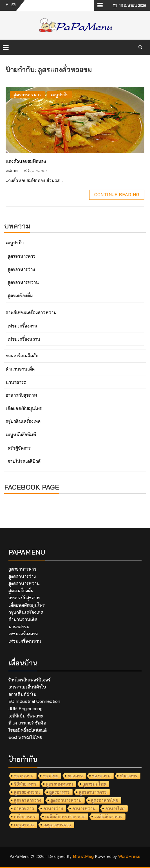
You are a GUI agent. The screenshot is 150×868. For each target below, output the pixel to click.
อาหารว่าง (53, 808)
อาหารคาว (24, 808)
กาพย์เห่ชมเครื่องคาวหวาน (31, 312)
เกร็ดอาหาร (25, 817)
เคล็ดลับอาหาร (108, 817)
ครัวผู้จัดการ (19, 448)
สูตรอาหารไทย (105, 800)
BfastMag (83, 856)
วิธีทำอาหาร (25, 784)
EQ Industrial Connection (34, 701)
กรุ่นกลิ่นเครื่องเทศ (23, 421)
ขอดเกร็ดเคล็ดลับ (22, 356)
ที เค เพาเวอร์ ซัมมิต (27, 723)
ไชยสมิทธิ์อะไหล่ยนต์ (28, 730)
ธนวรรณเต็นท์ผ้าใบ (27, 687)
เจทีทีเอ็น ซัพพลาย (26, 716)
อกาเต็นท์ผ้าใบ (22, 694)
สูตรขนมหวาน (60, 784)
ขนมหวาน (24, 776)
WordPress (129, 856)
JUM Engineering (26, 708)
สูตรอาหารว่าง (21, 269)
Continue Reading (117, 194)
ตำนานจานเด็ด (20, 369)
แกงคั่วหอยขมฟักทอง (26, 161)
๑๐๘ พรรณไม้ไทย (25, 737)
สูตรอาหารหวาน (23, 282)
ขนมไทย (51, 776)
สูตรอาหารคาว (27, 95)
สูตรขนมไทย (94, 784)
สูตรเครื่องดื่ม (20, 295)
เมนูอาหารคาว (57, 825)
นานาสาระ (16, 382)
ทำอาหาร (129, 776)
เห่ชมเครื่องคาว (22, 326)
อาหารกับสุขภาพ (21, 395)
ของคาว (75, 776)
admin (12, 170)
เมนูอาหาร (24, 825)
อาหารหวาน (84, 808)
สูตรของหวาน (27, 792)
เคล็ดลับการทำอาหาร (65, 817)
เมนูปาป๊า (60, 95)
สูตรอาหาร (59, 792)
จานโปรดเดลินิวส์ (24, 461)
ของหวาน (101, 776)
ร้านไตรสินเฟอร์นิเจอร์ (29, 680)
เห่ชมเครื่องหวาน (24, 339)
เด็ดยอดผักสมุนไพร (24, 408)
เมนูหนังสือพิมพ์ (21, 434)
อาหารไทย (115, 808)
